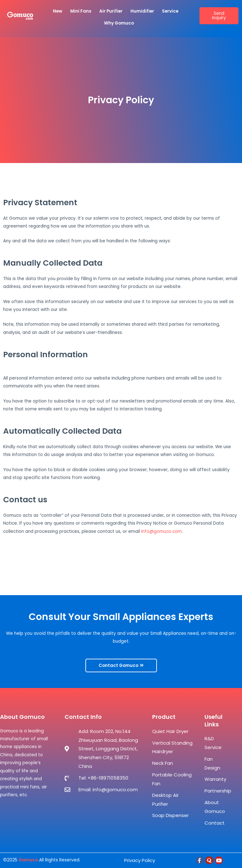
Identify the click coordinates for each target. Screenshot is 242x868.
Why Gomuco (119, 23)
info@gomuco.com (161, 531)
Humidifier (142, 11)
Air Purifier (111, 11)
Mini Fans (81, 11)
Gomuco (28, 860)
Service (170, 11)
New (58, 11)
